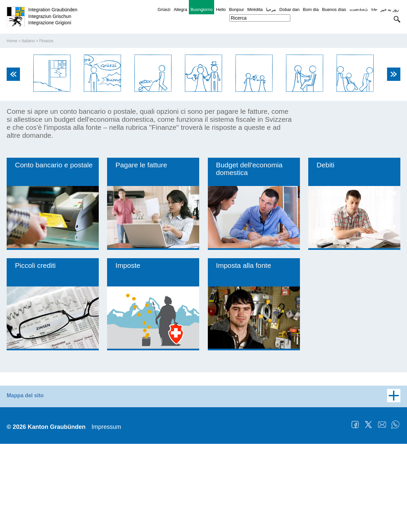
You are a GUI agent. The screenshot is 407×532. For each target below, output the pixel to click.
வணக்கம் (359, 9)
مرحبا (271, 9)
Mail (382, 513)
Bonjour (237, 9)
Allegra (180, 9)
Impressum (106, 515)
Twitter (368, 513)
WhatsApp (395, 513)
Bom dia (311, 9)
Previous (13, 162)
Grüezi (164, 9)
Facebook (355, 513)
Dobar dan (289, 9)
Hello (221, 9)
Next (394, 162)
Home (12, 129)
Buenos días (334, 9)
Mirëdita (255, 9)
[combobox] (260, 18)
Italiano (28, 129)
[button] (397, 19)
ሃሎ (374, 9)
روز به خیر (390, 9)
